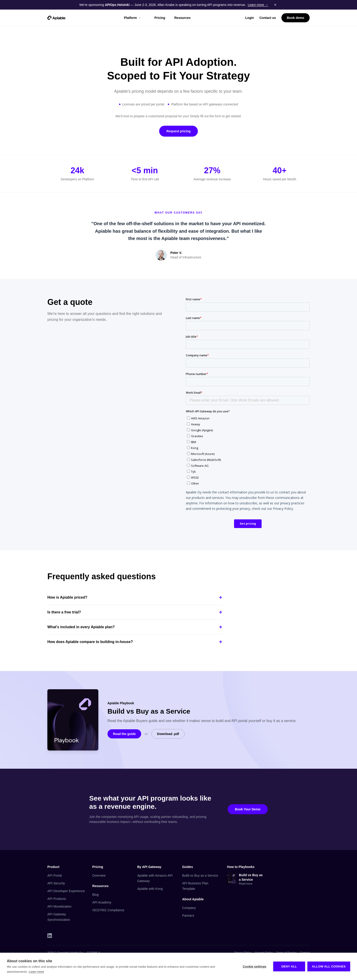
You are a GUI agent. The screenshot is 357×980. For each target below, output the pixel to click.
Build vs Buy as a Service (200, 875)
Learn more (36, 972)
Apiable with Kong (150, 889)
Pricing (160, 18)
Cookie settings (255, 966)
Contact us (268, 18)
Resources (182, 18)
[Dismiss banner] (275, 5)
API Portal (55, 875)
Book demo (296, 18)
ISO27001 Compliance (108, 910)
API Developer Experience (66, 891)
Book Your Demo (248, 809)
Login (250, 18)
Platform (133, 18)
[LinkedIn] (50, 936)
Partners (188, 916)
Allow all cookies (329, 966)
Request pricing (178, 131)
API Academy (102, 902)
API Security (56, 883)
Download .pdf (168, 734)
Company (189, 908)
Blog (95, 895)
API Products (57, 899)
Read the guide (124, 734)
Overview (99, 875)
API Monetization (59, 906)
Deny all (289, 966)
